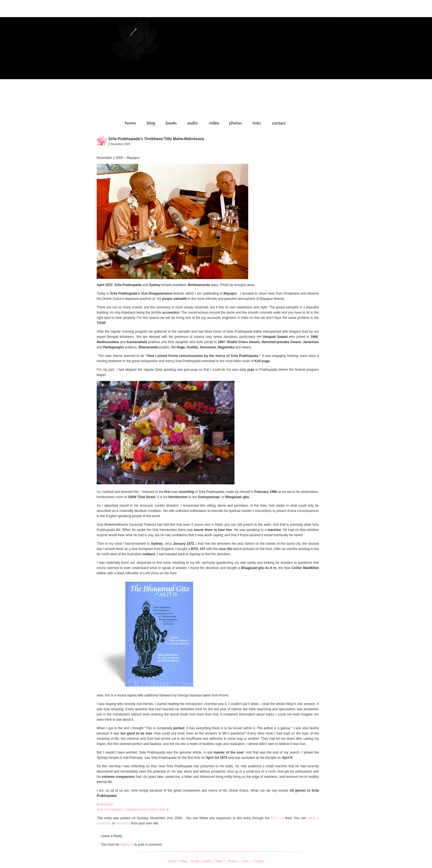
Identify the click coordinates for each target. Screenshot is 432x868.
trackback (123, 823)
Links (245, 861)
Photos (233, 861)
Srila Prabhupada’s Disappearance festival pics (131, 810)
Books (195, 861)
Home (173, 861)
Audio (207, 861)
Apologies (106, 804)
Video (219, 861)
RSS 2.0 (277, 818)
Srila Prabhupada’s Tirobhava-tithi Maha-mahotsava (156, 139)
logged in (127, 845)
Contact (258, 861)
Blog (184, 861)
